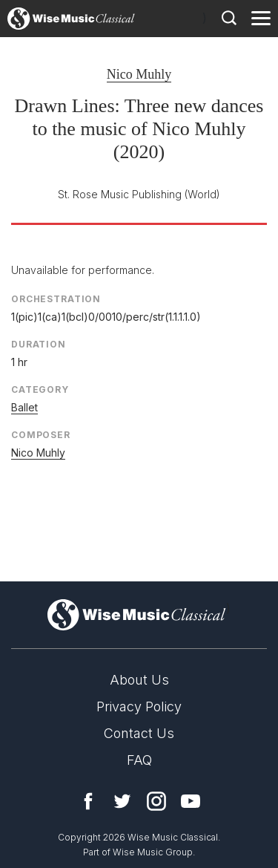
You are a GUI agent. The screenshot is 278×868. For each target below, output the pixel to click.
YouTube (191, 801)
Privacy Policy (139, 707)
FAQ (139, 760)
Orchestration (56, 299)
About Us (139, 680)
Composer (41, 435)
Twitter (122, 801)
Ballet (24, 407)
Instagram (156, 801)
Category (40, 389)
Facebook (88, 801)
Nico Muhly (139, 74)
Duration (39, 344)
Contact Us (139, 733)
